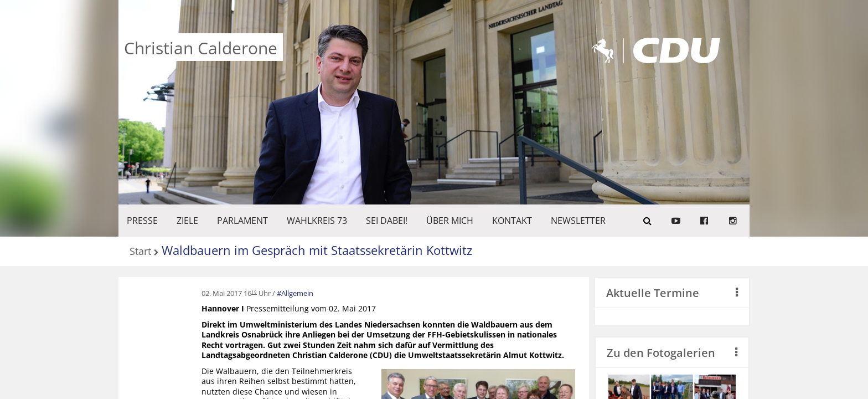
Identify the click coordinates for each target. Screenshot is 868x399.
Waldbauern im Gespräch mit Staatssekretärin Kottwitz (317, 250)
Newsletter (578, 221)
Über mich (450, 221)
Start (140, 252)
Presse (142, 221)
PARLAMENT (242, 221)
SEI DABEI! (387, 221)
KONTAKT (512, 221)
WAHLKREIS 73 (317, 221)
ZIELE (187, 221)
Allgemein (297, 293)
